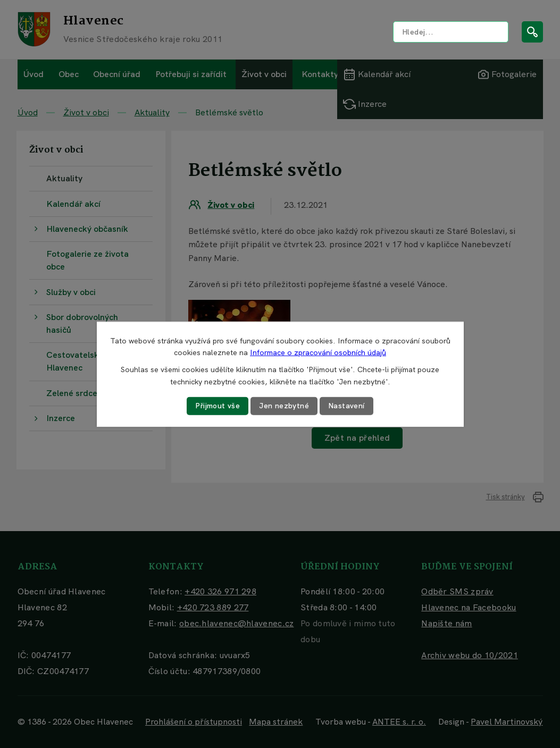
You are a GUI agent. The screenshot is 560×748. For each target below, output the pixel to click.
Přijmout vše (218, 406)
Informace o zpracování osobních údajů (318, 352)
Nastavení (346, 406)
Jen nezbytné (284, 406)
